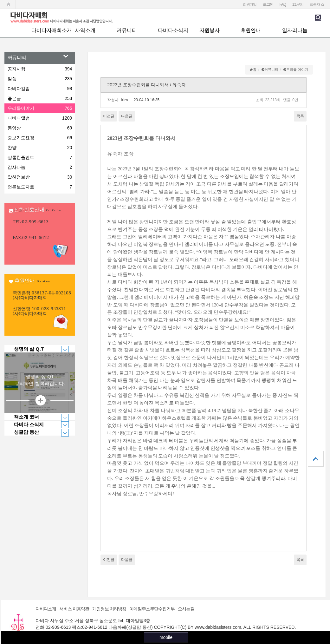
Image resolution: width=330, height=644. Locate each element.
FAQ (282, 4)
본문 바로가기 (0, 0)
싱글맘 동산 (37, 432)
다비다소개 (46, 609)
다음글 (127, 116)
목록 (300, 116)
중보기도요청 (40, 138)
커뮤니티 (127, 30)
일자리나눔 (295, 30)
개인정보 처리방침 (109, 609)
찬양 (40, 148)
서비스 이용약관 (74, 609)
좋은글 (40, 98)
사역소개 (85, 30)
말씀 (40, 79)
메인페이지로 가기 (9, 4)
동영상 (40, 128)
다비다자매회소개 (52, 30)
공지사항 (40, 69)
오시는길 (186, 609)
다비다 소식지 (37, 424)
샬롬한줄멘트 (40, 157)
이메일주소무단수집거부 (152, 609)
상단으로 (316, 459)
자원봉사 (210, 30)
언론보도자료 (40, 187)
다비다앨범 (40, 118)
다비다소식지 (173, 30)
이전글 (109, 116)
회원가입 (250, 4)
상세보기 (40, 401)
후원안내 (251, 30)
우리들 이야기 (297, 69)
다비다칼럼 (40, 89)
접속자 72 (317, 4)
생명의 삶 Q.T (37, 349)
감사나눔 (40, 167)
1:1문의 (298, 4)
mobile (166, 637)
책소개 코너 (37, 417)
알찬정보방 (40, 177)
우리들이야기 (40, 108)
